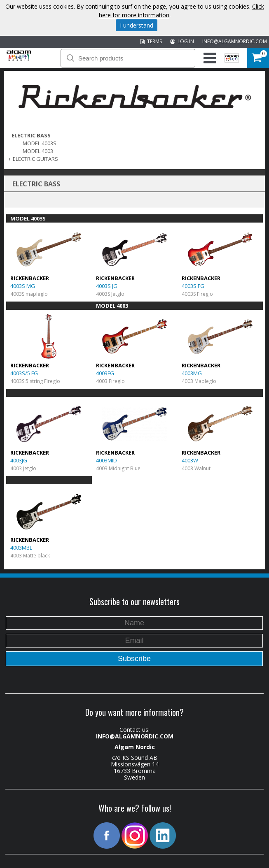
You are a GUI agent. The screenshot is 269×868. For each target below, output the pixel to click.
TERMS (151, 41)
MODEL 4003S (40, 143)
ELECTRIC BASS (31, 135)
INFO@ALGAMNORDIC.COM (235, 41)
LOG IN (182, 41)
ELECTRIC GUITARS (35, 159)
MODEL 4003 (38, 151)
